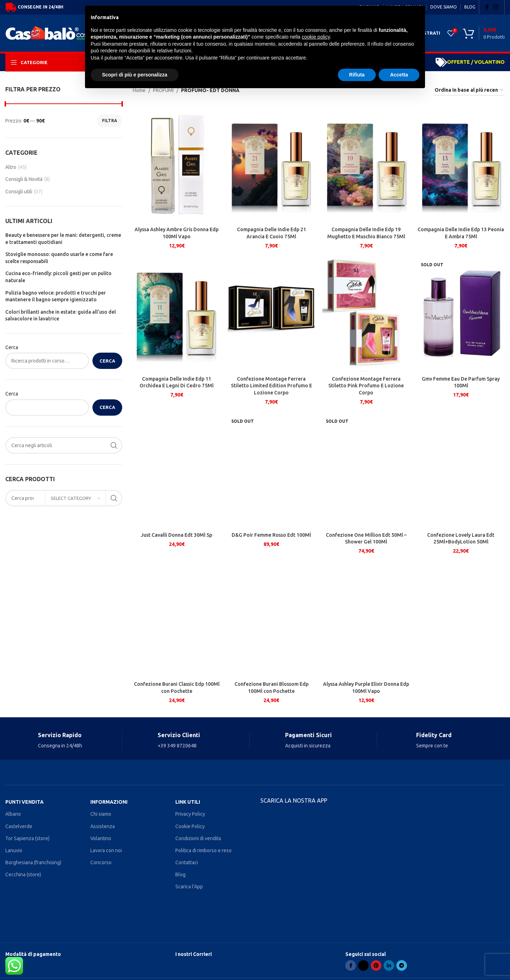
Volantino (101, 838)
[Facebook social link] (487, 7)
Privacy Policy (190, 814)
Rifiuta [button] (357, 75)
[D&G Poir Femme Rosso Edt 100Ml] (272, 470)
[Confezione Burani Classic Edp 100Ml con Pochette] (177, 619)
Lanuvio (14, 850)
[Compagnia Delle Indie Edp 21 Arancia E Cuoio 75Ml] (272, 165)
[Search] (64, 445)
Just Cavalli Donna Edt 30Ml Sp (177, 535)
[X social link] (363, 965)
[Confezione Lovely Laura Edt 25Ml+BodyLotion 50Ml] (461, 470)
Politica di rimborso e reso (203, 850)
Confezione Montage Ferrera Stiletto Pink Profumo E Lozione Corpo (366, 386)
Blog (180, 874)
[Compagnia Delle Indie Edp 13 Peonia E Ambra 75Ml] (461, 165)
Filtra (110, 121)
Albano (13, 814)
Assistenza (103, 826)
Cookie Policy (190, 826)
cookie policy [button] (316, 37)
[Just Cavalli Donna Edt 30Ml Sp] (177, 470)
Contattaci (187, 862)
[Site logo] (58, 33)
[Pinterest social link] (376, 965)
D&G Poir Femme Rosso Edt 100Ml (271, 535)
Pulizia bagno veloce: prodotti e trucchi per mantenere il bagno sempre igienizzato (56, 296)
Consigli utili (19, 192)
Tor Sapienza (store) (27, 838)
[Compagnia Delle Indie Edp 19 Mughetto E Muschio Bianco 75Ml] (366, 165)
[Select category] (75, 498)
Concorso (101, 862)
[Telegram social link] (402, 965)
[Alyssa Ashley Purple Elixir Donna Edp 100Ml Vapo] (366, 619)
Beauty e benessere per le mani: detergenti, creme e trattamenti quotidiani (63, 239)
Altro (11, 167)
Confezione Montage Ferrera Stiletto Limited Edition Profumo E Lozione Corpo (271, 386)
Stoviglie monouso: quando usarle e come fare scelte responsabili (59, 258)
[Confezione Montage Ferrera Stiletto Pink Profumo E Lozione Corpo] (366, 314)
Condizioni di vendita (198, 838)
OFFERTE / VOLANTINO (476, 62)
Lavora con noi (106, 850)
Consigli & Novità (24, 179)
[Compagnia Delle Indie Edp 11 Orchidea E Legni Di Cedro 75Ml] (177, 314)
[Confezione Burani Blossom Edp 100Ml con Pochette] (272, 619)
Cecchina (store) (23, 874)
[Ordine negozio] (469, 90)
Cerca (12, 347)
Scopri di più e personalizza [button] (135, 75)
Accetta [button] (399, 75)
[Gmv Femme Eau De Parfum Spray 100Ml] (461, 314)
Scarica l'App (189, 887)
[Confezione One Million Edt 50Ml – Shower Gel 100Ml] (366, 470)
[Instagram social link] (496, 7)
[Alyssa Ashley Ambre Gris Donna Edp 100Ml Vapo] (177, 165)
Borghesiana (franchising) (33, 862)
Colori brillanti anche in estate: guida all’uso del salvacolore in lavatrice (61, 315)
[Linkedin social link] (389, 965)
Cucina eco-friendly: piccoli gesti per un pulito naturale (58, 277)
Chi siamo (101, 814)
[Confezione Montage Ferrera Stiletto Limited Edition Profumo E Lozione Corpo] (272, 314)
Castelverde (19, 826)
